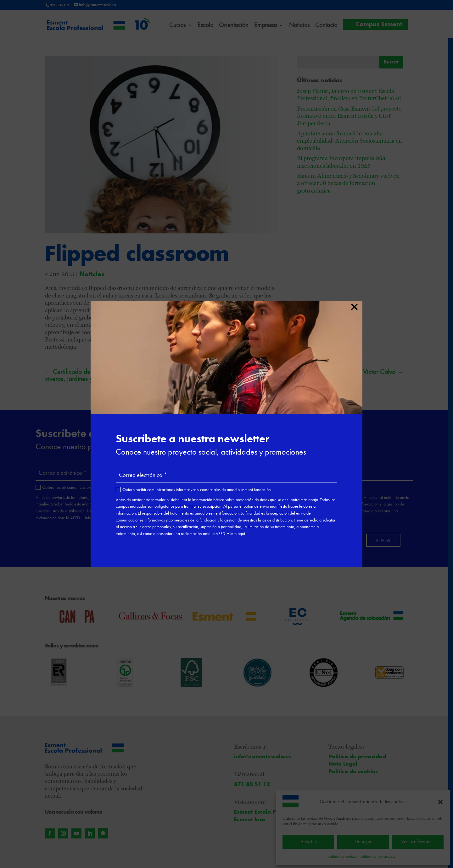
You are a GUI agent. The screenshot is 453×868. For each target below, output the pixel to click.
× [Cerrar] (354, 306)
